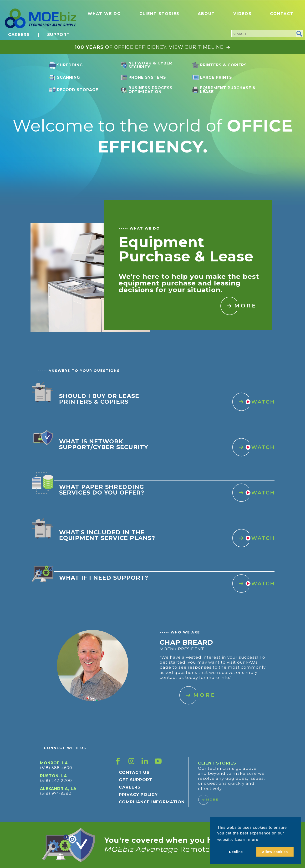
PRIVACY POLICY (138, 794)
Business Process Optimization (150, 90)
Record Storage (78, 90)
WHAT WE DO (104, 14)
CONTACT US (134, 772)
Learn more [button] (247, 840)
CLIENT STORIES (159, 14)
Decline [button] (236, 852)
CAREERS (19, 34)
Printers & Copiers (223, 65)
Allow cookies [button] (275, 852)
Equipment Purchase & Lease (228, 90)
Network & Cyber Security (150, 65)
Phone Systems (147, 77)
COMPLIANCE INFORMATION (152, 802)
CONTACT (282, 14)
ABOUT (206, 14)
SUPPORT (58, 34)
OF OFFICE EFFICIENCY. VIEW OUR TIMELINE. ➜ (152, 47)
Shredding (70, 65)
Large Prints (216, 77)
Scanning (69, 77)
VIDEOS (242, 14)
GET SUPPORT (136, 780)
